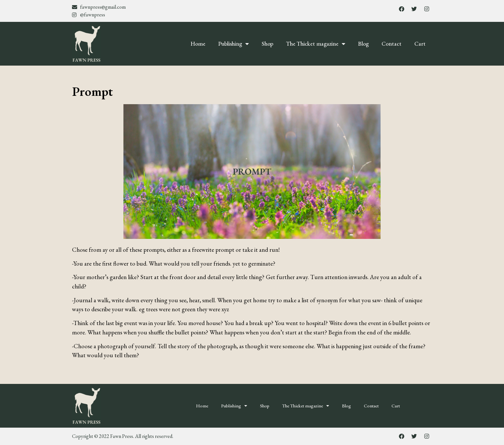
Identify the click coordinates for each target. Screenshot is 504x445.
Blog (363, 44)
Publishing (234, 44)
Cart (420, 44)
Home (198, 44)
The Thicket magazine (316, 44)
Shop (267, 44)
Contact (392, 44)
